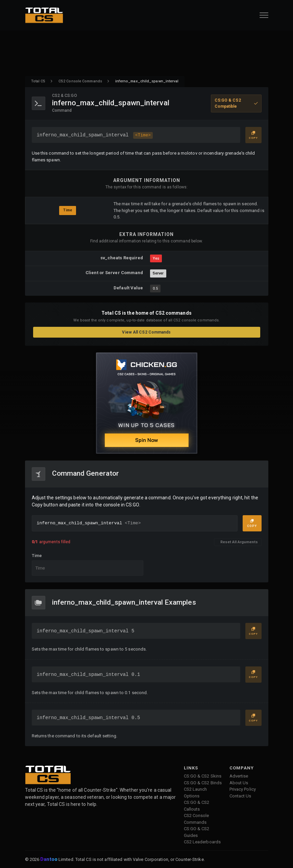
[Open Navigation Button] (264, 15)
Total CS (38, 81)
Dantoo (49, 860)
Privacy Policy (243, 789)
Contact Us (240, 796)
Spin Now (146, 440)
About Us (239, 783)
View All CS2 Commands (146, 332)
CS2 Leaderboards (202, 842)
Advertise (239, 776)
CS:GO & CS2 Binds (203, 783)
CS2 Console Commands (80, 81)
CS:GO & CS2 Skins (203, 776)
